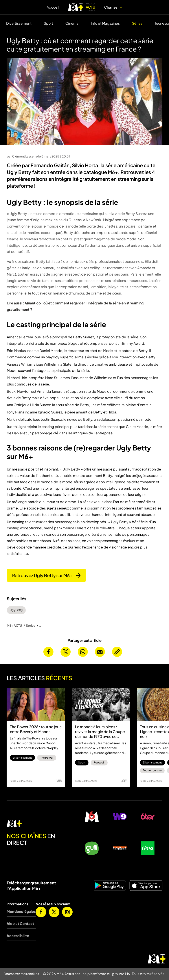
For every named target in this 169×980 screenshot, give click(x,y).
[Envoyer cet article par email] (100, 652)
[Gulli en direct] (92, 848)
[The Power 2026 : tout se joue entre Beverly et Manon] (36, 705)
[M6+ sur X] (54, 912)
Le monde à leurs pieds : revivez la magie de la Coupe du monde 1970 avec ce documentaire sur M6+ (100, 732)
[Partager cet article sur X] (66, 652)
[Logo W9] (59, 781)
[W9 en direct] (120, 817)
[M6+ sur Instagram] (67, 912)
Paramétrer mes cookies (21, 974)
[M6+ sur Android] (109, 886)
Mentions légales (21, 911)
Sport (48, 23)
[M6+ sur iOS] (146, 886)
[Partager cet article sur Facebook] (48, 652)
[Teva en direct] (148, 848)
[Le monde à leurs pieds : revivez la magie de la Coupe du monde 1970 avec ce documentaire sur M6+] (101, 705)
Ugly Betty (16, 610)
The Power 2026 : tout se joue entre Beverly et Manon (36, 729)
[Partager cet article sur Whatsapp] (83, 652)
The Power (47, 758)
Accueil (53, 7)
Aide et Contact (20, 923)
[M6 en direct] (38, 824)
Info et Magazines (105, 23)
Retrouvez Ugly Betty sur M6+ (46, 575)
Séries (137, 23)
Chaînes (113, 7)
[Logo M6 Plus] (124, 781)
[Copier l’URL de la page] (117, 652)
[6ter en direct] (148, 817)
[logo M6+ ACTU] (82, 7)
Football (99, 762)
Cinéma (72, 23)
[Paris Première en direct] (120, 848)
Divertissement (19, 23)
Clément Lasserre (25, 156)
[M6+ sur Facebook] (41, 912)
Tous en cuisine (152, 770)
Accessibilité (18, 936)
